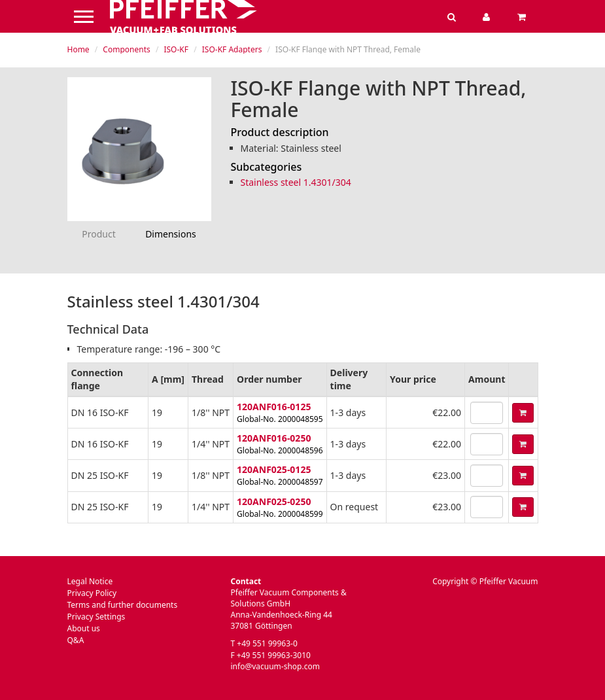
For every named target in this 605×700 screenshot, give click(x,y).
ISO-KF (176, 49)
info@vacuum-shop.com (275, 666)
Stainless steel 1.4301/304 (296, 182)
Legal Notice (90, 581)
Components (126, 49)
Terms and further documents (123, 605)
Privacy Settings (96, 617)
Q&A (76, 640)
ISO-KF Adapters (232, 49)
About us (84, 628)
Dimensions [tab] (171, 234)
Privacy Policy (92, 593)
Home (78, 49)
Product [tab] (98, 234)
